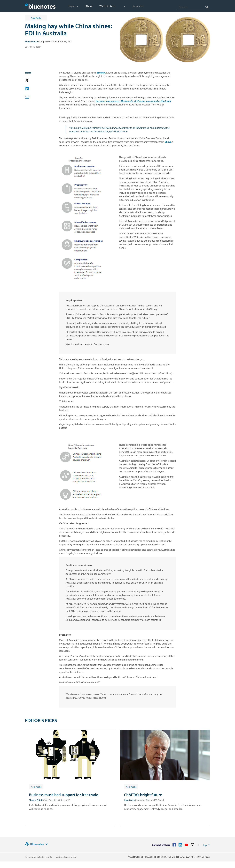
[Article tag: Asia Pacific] (36, 787)
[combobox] (194, 7)
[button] (31, 80)
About (89, 6)
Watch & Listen (107, 6)
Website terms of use (66, 857)
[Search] (194, 7)
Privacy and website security (39, 857)
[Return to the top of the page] (206, 845)
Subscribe (138, 6)
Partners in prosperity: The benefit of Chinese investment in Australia (133, 101)
